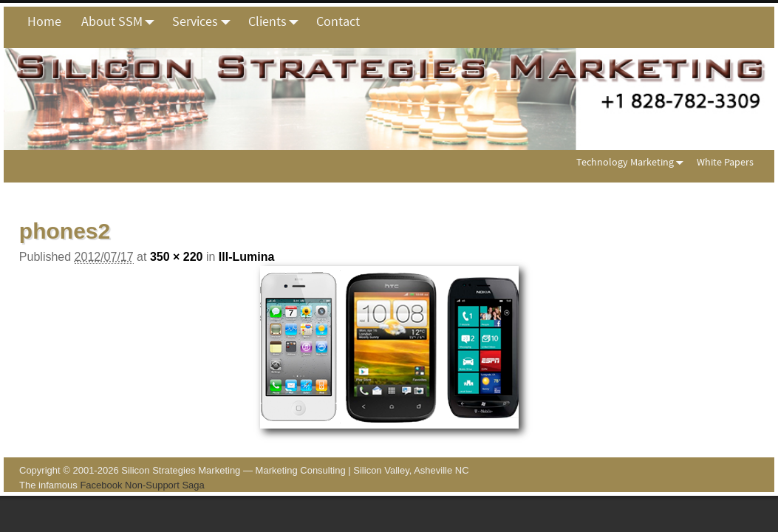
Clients (277, 21)
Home (44, 21)
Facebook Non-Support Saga (142, 485)
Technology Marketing (633, 161)
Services (205, 21)
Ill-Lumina (247, 257)
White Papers (725, 162)
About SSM (122, 21)
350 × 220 (177, 257)
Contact (338, 21)
